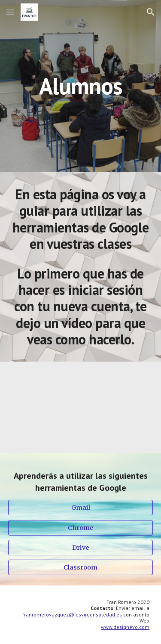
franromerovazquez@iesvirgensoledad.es (72, 615)
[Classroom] (81, 567)
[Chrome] (81, 528)
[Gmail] (81, 508)
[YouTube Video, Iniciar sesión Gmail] (81, 408)
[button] (10, 12)
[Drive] (81, 547)
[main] (81, 86)
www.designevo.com (125, 627)
